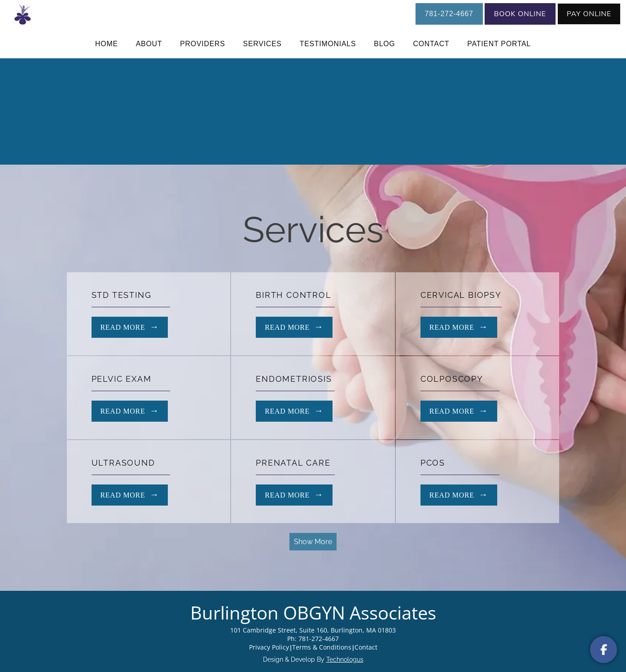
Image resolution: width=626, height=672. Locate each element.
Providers (202, 44)
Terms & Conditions (322, 647)
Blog (384, 44)
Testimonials (328, 44)
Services (263, 44)
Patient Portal (499, 44)
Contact (431, 44)
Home (107, 44)
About (149, 44)
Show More (313, 542)
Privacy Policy (269, 647)
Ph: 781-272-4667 (313, 639)
